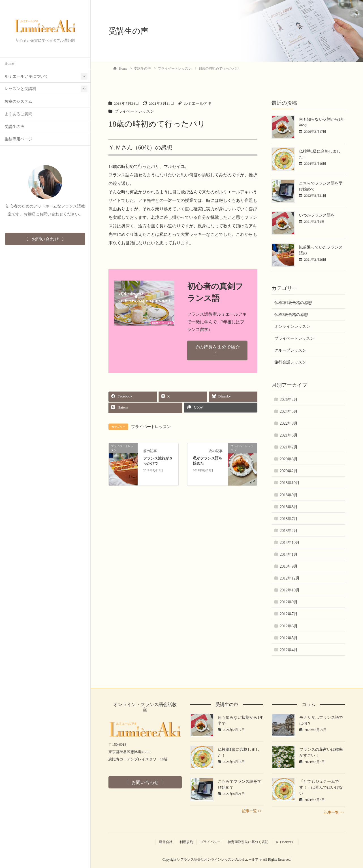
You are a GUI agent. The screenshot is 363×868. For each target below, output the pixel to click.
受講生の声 (14, 127)
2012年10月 (290, 590)
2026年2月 (289, 400)
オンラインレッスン (292, 327)
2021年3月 (289, 435)
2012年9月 (289, 602)
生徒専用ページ (18, 139)
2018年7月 (289, 519)
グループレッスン (290, 350)
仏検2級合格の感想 (291, 315)
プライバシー (210, 842)
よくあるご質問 (18, 114)
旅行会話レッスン (290, 362)
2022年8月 (289, 423)
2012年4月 (289, 650)
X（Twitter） (285, 842)
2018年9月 (289, 495)
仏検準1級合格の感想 (293, 303)
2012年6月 (289, 626)
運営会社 (166, 842)
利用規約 (186, 842)
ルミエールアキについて (26, 77)
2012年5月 (289, 638)
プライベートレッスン (134, 111)
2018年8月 (289, 507)
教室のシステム (18, 102)
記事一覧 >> (252, 811)
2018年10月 (290, 483)
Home (9, 64)
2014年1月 (289, 554)
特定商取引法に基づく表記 (248, 842)
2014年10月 (290, 543)
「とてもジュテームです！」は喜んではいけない (321, 787)
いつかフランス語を (317, 215)
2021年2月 (289, 447)
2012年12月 (290, 578)
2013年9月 (289, 566)
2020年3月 (289, 459)
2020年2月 (289, 471)
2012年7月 (289, 614)
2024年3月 (289, 411)
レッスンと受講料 (20, 89)
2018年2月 (289, 531)
